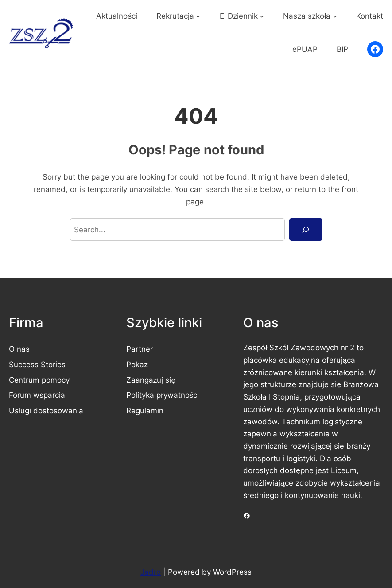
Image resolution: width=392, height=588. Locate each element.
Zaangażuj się (151, 380)
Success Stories (37, 364)
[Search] (306, 229)
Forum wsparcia (37, 395)
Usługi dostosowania (46, 410)
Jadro (151, 572)
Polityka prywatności (163, 395)
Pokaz (137, 364)
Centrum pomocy (39, 380)
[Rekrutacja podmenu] (198, 16)
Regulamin (145, 410)
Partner (140, 349)
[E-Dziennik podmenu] (262, 16)
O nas (19, 349)
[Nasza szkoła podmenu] (335, 16)
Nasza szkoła (307, 16)
